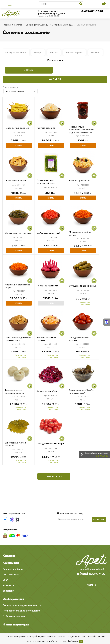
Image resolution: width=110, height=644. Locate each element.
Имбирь (38, 53)
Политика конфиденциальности (22, 605)
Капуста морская (74, 53)
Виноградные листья (16, 53)
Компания (11, 563)
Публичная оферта (14, 616)
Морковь (95, 53)
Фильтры (55, 79)
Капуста (54, 53)
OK (81, 641)
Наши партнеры (16, 624)
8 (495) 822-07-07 (92, 11)
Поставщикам (11, 574)
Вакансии (8, 591)
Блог (5, 580)
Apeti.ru (91, 585)
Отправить (99, 519)
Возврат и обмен (13, 569)
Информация (13, 599)
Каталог (9, 556)
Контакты (8, 585)
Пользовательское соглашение (22, 611)
